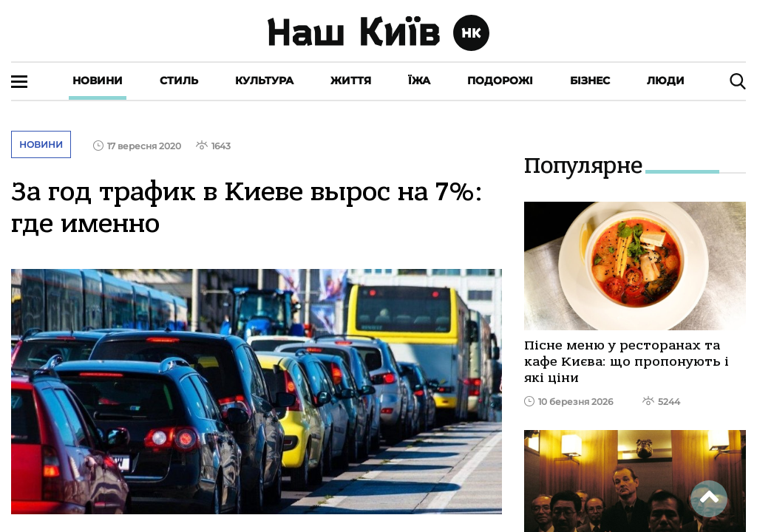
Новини (98, 81)
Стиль (179, 81)
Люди (666, 81)
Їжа (419, 81)
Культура (264, 81)
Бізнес (590, 81)
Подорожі (500, 81)
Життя (351, 81)
